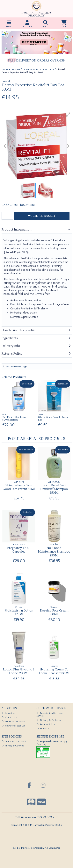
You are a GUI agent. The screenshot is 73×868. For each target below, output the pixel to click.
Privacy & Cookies (13, 746)
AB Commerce (52, 848)
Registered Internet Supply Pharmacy (52, 743)
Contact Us (9, 717)
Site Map (43, 729)
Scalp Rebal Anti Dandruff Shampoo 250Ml (54, 489)
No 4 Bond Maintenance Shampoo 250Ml (54, 552)
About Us (9, 713)
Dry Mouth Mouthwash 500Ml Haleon (15, 418)
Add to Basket (42, 216)
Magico (25, 848)
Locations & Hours (14, 722)
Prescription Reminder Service (50, 715)
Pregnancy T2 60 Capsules (19, 550)
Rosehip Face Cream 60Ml (54, 612)
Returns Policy (46, 724)
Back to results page (16, 367)
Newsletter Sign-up (14, 726)
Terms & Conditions (14, 741)
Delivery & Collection (50, 720)
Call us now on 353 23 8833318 (37, 817)
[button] (68, 115)
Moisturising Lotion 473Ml (19, 612)
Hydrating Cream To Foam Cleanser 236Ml (54, 671)
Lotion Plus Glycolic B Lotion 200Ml (19, 671)
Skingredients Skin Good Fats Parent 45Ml (19, 487)
